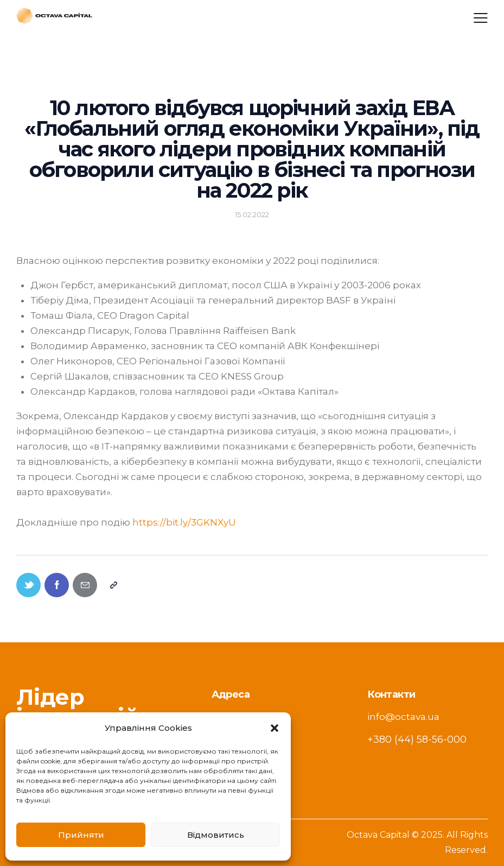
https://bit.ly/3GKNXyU (184, 522)
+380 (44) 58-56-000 (417, 739)
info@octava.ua (403, 717)
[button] (275, 728)
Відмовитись (216, 835)
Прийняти (81, 835)
